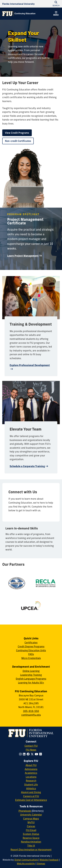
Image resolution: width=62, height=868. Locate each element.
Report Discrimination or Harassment (31, 850)
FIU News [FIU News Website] (31, 750)
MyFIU (31, 822)
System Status (31, 834)
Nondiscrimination (31, 842)
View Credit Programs (17, 133)
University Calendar (31, 815)
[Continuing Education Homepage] (19, 14)
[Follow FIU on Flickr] (41, 754)
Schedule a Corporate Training (27, 466)
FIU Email (31, 830)
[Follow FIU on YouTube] (37, 754)
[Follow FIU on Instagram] (21, 754)
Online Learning (31, 671)
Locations (31, 777)
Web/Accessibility (26, 864)
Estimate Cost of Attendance (31, 800)
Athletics (31, 788)
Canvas (31, 826)
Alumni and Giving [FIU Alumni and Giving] (31, 792)
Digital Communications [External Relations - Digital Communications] (26, 860)
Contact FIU (31, 746)
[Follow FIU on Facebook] (29, 754)
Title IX (31, 846)
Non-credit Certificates (18, 141)
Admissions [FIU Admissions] (31, 769)
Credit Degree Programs (31, 646)
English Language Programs (31, 679)
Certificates (31, 643)
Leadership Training (31, 675)
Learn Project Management (23, 256)
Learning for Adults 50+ (31, 683)
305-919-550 (31, 711)
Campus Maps (31, 819)
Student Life (31, 785)
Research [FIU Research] (31, 781)
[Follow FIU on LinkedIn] (25, 754)
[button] (56, 14)
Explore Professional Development (30, 365)
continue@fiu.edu (31, 715)
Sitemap (41, 864)
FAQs (31, 654)
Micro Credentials (31, 658)
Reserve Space (31, 838)
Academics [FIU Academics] (31, 773)
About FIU (31, 765)
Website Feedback (49, 860)
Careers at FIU (31, 796)
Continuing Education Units (31, 650)
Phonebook (25, 811)
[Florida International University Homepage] (18, 4)
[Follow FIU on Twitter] (33, 754)
